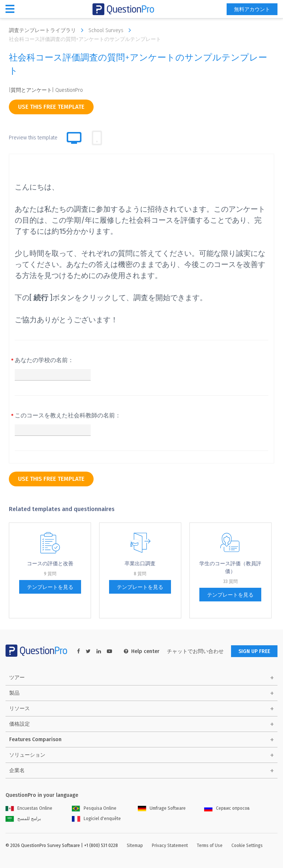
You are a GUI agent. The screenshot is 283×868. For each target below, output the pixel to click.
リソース (20, 709)
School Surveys (111, 30)
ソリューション (27, 755)
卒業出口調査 (140, 564)
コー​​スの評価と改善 (50, 564)
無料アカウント (252, 9)
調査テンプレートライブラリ (48, 30)
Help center (142, 651)
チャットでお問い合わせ (195, 651)
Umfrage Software (162, 808)
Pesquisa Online (94, 808)
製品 (14, 693)
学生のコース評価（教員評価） (230, 567)
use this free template (51, 107)
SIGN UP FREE (254, 651)
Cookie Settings (247, 846)
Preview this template (33, 138)
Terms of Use (210, 846)
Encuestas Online (29, 808)
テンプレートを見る (50, 587)
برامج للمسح (23, 819)
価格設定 (20, 724)
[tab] (97, 138)
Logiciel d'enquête (96, 819)
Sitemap (135, 846)
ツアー (17, 678)
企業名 (17, 770)
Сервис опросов (227, 808)
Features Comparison (35, 739)
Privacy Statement (170, 846)
